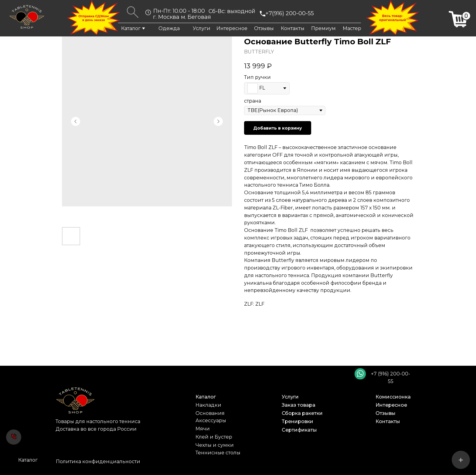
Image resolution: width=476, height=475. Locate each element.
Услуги (202, 28)
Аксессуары (211, 421)
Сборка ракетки (302, 413)
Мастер (352, 28)
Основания (210, 413)
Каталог (131, 28)
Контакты (293, 28)
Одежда (169, 28)
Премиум (323, 28)
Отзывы (264, 28)
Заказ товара (299, 405)
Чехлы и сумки (215, 445)
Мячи (203, 429)
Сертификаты (299, 430)
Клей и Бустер (214, 437)
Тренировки (297, 421)
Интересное (232, 28)
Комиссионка (393, 397)
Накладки (208, 405)
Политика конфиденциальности (98, 461)
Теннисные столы (218, 453)
